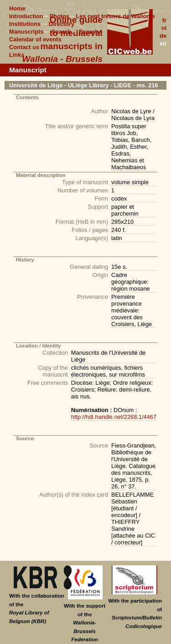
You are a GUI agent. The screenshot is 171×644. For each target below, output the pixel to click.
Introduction (26, 16)
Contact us (24, 47)
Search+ (91, 32)
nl (164, 28)
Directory (62, 24)
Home (17, 8)
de (163, 36)
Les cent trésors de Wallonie (115, 16)
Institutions (25, 24)
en (163, 43)
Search (61, 32)
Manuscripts (26, 32)
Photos (60, 16)
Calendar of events (35, 39)
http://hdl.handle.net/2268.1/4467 (114, 417)
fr (164, 20)
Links (17, 55)
